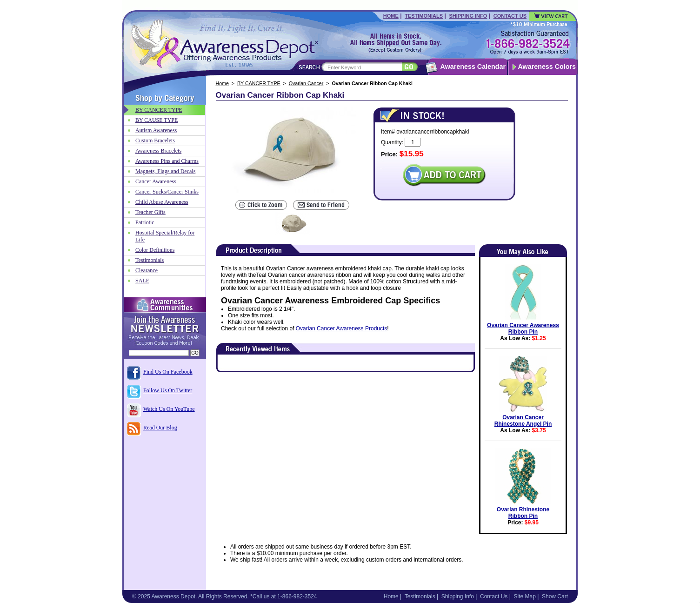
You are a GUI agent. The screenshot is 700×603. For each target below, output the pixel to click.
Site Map (524, 596)
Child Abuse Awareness (162, 202)
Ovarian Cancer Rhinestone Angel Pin (523, 421)
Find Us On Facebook (168, 372)
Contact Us (510, 16)
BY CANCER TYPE (259, 83)
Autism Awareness (156, 130)
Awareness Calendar (473, 67)
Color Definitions (155, 250)
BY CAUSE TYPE (157, 120)
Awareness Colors (547, 67)
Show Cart (555, 596)
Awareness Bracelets (158, 151)
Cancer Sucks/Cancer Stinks (167, 192)
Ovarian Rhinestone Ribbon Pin (523, 513)
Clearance (147, 270)
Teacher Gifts (150, 212)
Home (391, 16)
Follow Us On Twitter (168, 390)
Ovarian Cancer (306, 83)
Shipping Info (468, 16)
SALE (142, 281)
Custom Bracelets (155, 141)
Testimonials (424, 16)
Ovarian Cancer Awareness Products (342, 328)
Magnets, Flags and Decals (165, 171)
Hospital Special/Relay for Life (165, 236)
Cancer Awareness (156, 181)
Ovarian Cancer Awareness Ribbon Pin (523, 328)
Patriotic (145, 222)
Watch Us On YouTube (169, 409)
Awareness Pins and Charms (167, 161)
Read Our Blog (160, 428)
